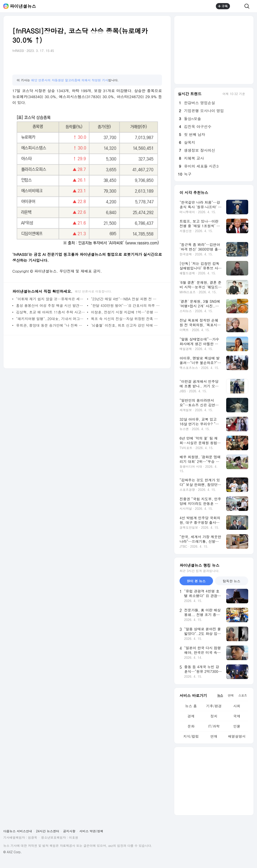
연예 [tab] (231, 695)
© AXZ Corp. (12, 852)
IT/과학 (214, 726)
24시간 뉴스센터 (48, 831)
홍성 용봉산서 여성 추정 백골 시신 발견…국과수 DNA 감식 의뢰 (50, 306)
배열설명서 (237, 736)
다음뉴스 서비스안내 (18, 831)
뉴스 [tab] (220, 695)
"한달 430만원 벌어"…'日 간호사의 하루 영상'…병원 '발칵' (125, 306)
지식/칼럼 (191, 736)
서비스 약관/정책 (91, 831)
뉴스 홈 (191, 706)
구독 (223, 6)
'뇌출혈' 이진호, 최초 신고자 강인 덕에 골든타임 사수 (125, 325)
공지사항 (69, 831)
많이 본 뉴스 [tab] (196, 581)
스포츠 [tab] (243, 695)
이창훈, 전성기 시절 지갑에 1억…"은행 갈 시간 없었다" (125, 312)
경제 (191, 716)
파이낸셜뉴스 (23, 6)
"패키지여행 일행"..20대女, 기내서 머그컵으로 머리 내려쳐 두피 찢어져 (50, 319)
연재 (214, 736)
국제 (237, 716)
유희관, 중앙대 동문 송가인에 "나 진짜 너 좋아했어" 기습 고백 (50, 325)
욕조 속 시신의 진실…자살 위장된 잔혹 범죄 (125, 319)
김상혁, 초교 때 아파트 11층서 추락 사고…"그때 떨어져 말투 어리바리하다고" (50, 312)
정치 (214, 716)
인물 (237, 726)
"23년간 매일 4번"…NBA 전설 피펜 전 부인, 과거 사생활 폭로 (125, 299)
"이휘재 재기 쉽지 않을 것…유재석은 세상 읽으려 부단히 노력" (50, 299)
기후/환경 (214, 706)
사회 (237, 706)
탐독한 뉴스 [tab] (231, 581)
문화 (191, 726)
